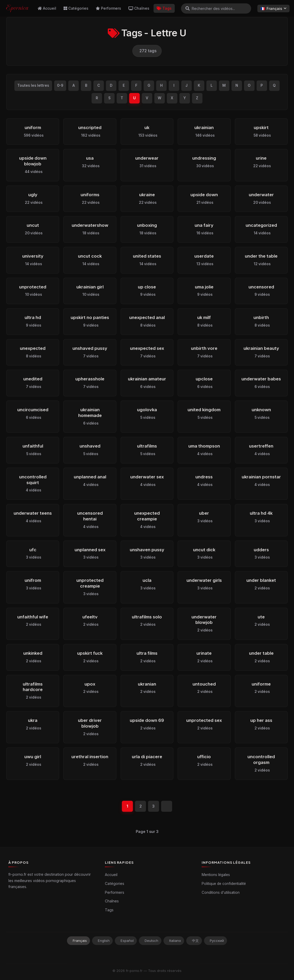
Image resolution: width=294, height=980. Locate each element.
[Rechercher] (188, 8)
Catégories (76, 8)
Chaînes (139, 8)
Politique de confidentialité (224, 884)
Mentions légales (216, 875)
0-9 (60, 85)
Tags (164, 8)
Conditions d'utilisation (221, 892)
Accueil (47, 8)
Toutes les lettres (33, 85)
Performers (108, 8)
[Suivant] (167, 806)
